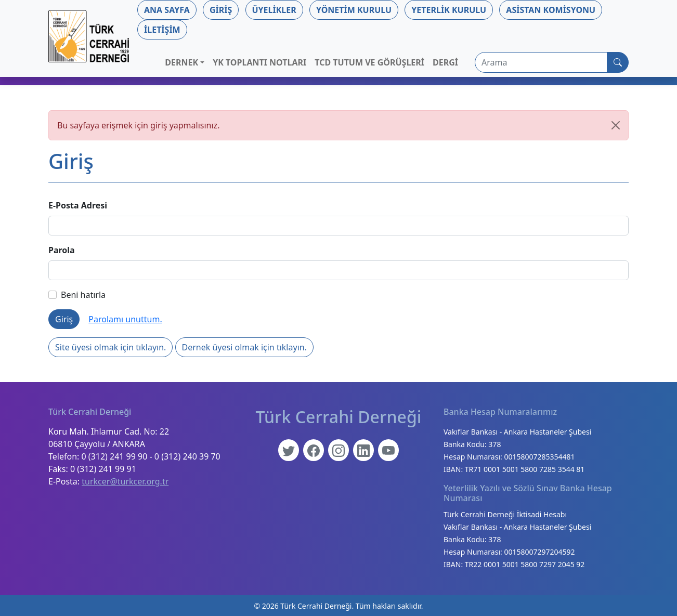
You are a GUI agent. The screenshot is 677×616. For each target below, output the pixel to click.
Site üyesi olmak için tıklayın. (110, 347)
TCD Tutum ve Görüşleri (369, 62)
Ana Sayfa (167, 10)
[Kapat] (616, 125)
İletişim (162, 30)
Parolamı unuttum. (125, 319)
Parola (62, 250)
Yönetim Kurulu (354, 10)
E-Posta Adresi (78, 205)
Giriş (221, 10)
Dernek (181, 62)
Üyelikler (274, 10)
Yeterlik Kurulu (449, 10)
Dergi (445, 62)
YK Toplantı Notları (259, 62)
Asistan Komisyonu (551, 10)
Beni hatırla (77, 295)
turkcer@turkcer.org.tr (125, 481)
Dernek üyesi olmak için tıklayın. (244, 347)
